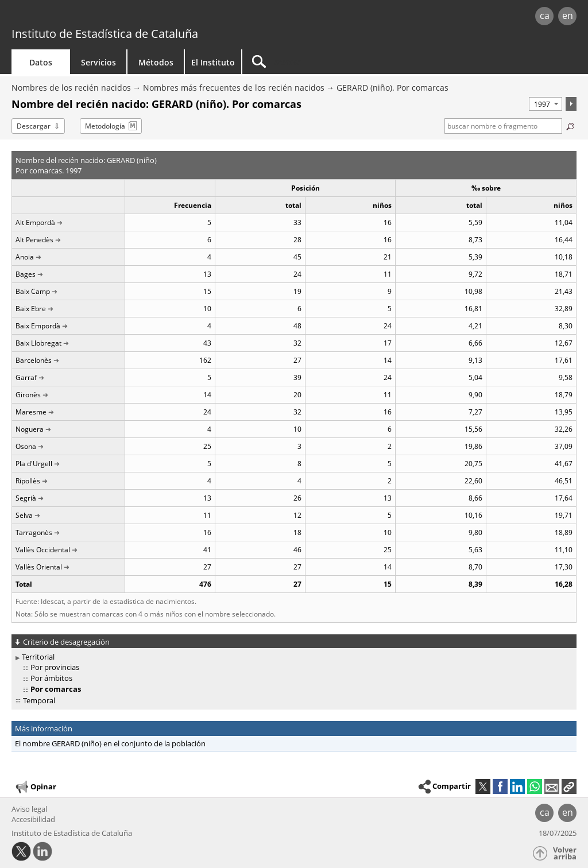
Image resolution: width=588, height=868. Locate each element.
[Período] (546, 104)
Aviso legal (29, 809)
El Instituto (213, 62)
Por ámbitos (51, 678)
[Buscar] (340, 62)
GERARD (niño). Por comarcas (392, 88)
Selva (24, 515)
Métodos (156, 62)
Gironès (28, 395)
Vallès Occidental (43, 550)
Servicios (98, 62)
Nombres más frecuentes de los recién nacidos (234, 88)
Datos (41, 62)
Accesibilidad (33, 819)
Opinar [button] (35, 787)
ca (545, 15)
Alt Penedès (34, 240)
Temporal (39, 700)
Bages (26, 274)
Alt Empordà (35, 222)
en (568, 15)
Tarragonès (34, 532)
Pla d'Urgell (34, 464)
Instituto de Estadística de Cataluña (105, 34)
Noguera (30, 429)
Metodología (105, 126)
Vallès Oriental (39, 567)
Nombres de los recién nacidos (71, 88)
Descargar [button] (34, 126)
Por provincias (55, 667)
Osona (26, 446)
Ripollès (28, 481)
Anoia (25, 257)
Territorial (38, 657)
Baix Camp (33, 291)
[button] (569, 786)
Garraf (26, 377)
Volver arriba (565, 853)
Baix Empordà (38, 326)
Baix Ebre (31, 309)
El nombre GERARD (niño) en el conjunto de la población (110, 743)
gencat (125, 17)
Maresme (31, 412)
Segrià (26, 498)
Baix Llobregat (38, 343)
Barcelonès (34, 360)
